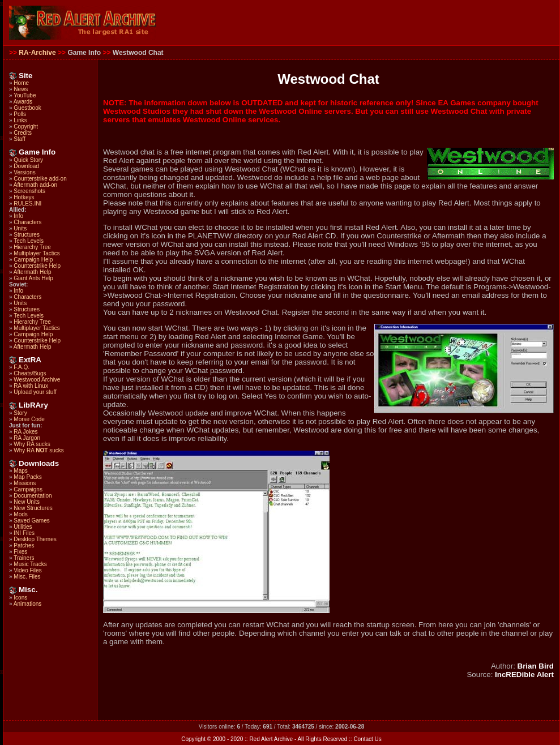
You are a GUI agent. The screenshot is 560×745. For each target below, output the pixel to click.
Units (20, 228)
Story (20, 413)
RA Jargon (27, 438)
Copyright (26, 127)
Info (18, 216)
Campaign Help (33, 260)
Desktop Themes (35, 539)
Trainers (24, 558)
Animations (27, 604)
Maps (20, 471)
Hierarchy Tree (32, 247)
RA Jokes (25, 432)
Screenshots (29, 191)
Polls (20, 114)
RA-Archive (37, 53)
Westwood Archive (37, 380)
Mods (20, 514)
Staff (19, 139)
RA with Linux (31, 386)
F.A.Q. (22, 367)
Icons (20, 598)
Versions (24, 172)
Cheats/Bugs (30, 373)
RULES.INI (27, 204)
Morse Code (29, 419)
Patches (24, 545)
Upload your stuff (35, 392)
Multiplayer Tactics (37, 253)
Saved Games (31, 521)
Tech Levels (29, 241)
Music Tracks (30, 564)
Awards (23, 102)
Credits (23, 133)
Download (26, 166)
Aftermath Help (33, 272)
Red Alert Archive (271, 739)
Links (20, 120)
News (21, 89)
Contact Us (367, 739)
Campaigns (28, 489)
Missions (25, 483)
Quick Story (28, 160)
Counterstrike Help (37, 266)
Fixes (20, 552)
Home (21, 83)
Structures (27, 235)
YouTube (25, 95)
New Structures (33, 508)
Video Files (27, 570)
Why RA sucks (32, 444)
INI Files (24, 533)
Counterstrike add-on (40, 179)
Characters (27, 222)
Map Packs (27, 477)
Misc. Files (27, 577)
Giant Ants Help (33, 278)
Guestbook (27, 108)
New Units (27, 502)
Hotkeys (24, 197)
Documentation (33, 496)
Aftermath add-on (35, 185)
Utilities (23, 527)
